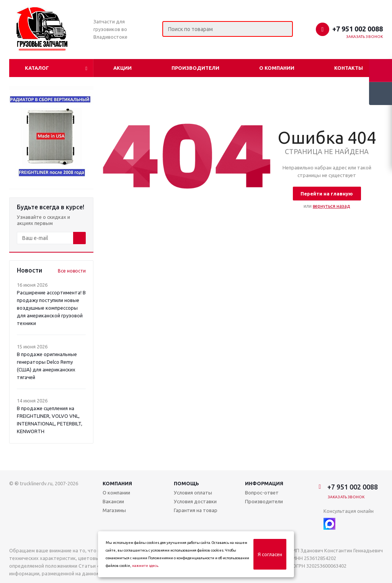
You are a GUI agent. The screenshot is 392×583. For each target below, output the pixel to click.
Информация (264, 483)
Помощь (186, 483)
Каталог (37, 68)
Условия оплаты (193, 493)
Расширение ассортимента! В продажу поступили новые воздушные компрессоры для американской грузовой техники (51, 308)
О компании (277, 68)
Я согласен (270, 554)
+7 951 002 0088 (358, 29)
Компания (117, 483)
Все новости (72, 271)
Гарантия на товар (196, 510)
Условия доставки (195, 501)
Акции (122, 68)
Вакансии (113, 501)
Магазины (114, 510)
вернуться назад (331, 206)
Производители (195, 68)
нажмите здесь (145, 566)
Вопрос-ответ (262, 493)
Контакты (349, 68)
